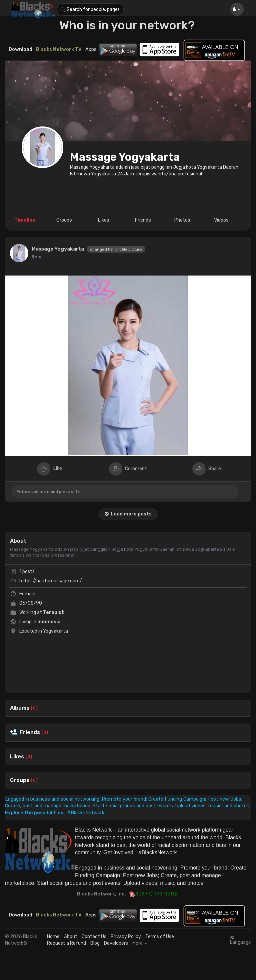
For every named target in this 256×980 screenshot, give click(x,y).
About (71, 937)
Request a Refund (66, 943)
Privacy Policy (126, 937)
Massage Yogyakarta (125, 157)
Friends (30, 732)
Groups (20, 780)
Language (240, 940)
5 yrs (36, 257)
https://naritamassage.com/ (51, 581)
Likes (17, 757)
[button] (90, 9)
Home (53, 937)
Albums (20, 708)
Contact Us (94, 937)
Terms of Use (160, 937)
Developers (116, 943)
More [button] (140, 943)
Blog (95, 943)
